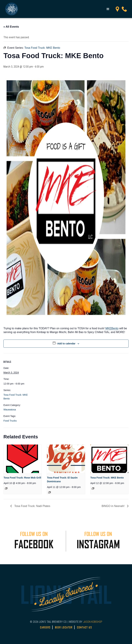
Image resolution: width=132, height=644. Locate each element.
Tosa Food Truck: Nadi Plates (32, 506)
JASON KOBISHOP (93, 622)
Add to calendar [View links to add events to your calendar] (66, 344)
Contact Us (84, 627)
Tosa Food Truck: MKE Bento (107, 478)
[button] (108, 9)
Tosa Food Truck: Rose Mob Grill (22, 478)
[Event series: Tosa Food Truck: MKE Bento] (93, 488)
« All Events (11, 27)
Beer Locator (64, 627)
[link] (112, 328)
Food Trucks (10, 421)
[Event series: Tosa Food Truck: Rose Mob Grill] (6, 488)
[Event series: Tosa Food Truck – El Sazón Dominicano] (49, 492)
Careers (45, 627)
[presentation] (23, 459)
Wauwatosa (10, 410)
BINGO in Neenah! (113, 506)
